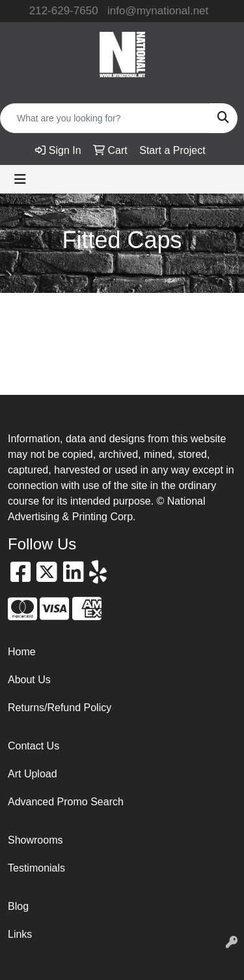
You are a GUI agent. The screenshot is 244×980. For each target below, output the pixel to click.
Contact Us (34, 746)
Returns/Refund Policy (60, 708)
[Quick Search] (105, 118)
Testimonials (36, 868)
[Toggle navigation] (20, 179)
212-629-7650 (64, 11)
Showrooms (35, 840)
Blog (18, 906)
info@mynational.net (158, 11)
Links (20, 934)
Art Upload (33, 774)
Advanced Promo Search (66, 802)
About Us (29, 680)
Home (22, 652)
